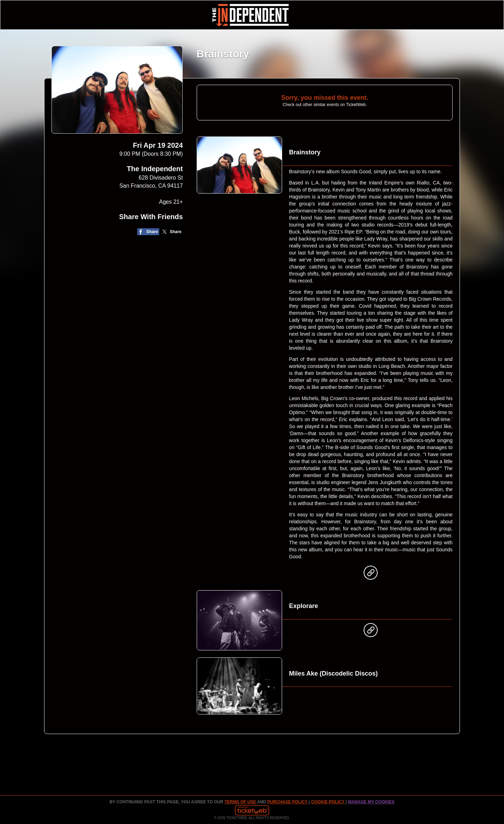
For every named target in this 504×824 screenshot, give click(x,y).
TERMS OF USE (241, 802)
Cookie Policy (328, 802)
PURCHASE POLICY (288, 802)
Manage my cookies (371, 802)
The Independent (155, 169)
